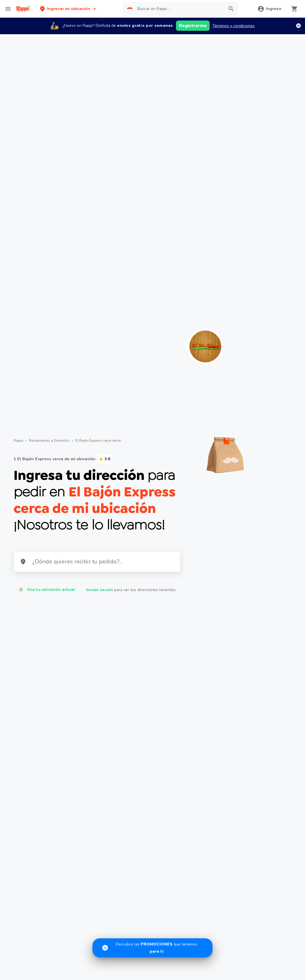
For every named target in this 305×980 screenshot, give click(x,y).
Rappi (19, 441)
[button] (68, 9)
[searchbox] (179, 9)
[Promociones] (152, 948)
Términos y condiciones (234, 26)
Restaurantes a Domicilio (49, 441)
